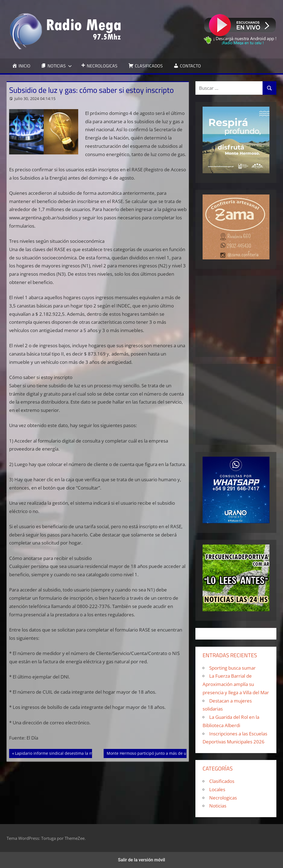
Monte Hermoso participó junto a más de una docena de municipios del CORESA (181, 753)
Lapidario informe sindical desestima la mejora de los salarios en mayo (81, 753)
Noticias (218, 806)
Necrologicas (223, 798)
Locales (217, 789)
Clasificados (222, 781)
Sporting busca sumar (232, 668)
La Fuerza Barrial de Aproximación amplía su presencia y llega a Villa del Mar (236, 684)
